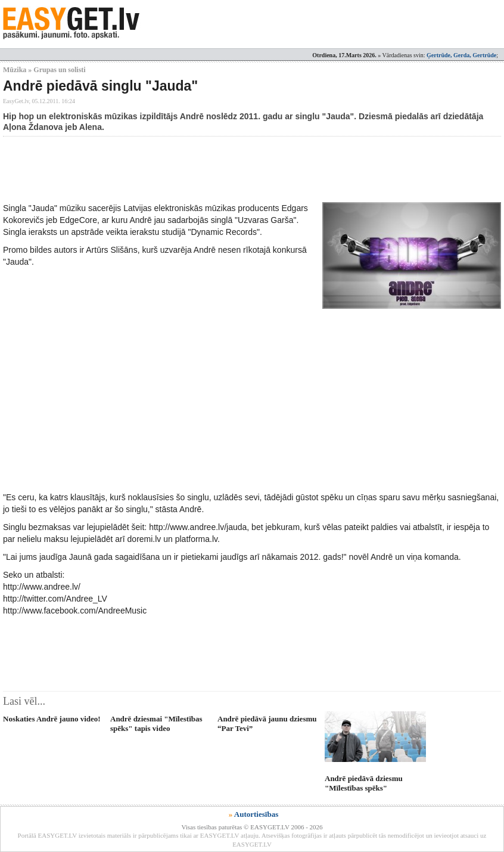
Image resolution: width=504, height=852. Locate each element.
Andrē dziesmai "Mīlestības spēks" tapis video (156, 723)
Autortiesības (256, 814)
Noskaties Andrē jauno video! (52, 719)
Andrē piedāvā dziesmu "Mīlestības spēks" (364, 783)
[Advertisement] (220, 169)
